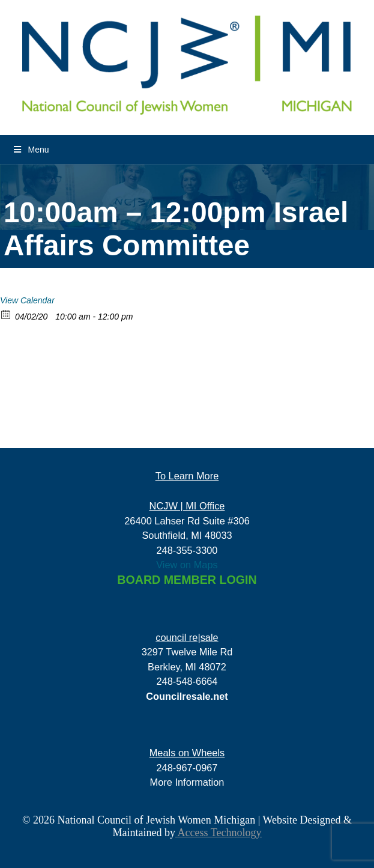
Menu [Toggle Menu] (31, 150)
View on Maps (187, 565)
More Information (187, 782)
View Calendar (27, 300)
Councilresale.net (187, 696)
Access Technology (218, 833)
